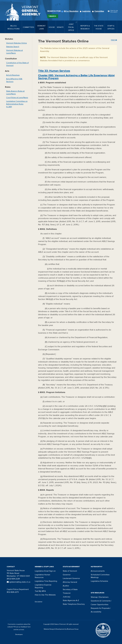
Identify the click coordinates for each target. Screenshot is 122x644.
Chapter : (76, 77)
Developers (19, 634)
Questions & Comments (101, 601)
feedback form (26, 627)
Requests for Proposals (100, 608)
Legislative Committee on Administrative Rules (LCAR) (17, 104)
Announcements (98, 571)
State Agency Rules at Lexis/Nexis (15, 93)
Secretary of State (70, 589)
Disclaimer (39, 602)
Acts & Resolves (13, 75)
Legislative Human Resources (42, 576)
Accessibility (96, 612)
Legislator (86, 11)
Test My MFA (40, 591)
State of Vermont (70, 571)
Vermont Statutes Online (17, 43)
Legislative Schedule (99, 581)
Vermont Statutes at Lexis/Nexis (14, 52)
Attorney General (70, 582)
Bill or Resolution (70, 11)
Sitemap (94, 597)
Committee (98, 11)
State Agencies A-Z (71, 600)
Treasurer (67, 593)
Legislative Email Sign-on (45, 571)
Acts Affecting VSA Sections (14, 80)
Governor (67, 575)
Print (114, 40)
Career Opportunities (100, 605)
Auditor (66, 586)
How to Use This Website (45, 595)
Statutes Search (13, 47)
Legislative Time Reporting (46, 581)
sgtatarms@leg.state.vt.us (19, 582)
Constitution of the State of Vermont (17, 64)
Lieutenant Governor (71, 578)
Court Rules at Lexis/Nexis (17, 98)
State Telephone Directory (74, 604)
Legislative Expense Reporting (43, 586)
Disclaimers (104, 597)
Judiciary (67, 597)
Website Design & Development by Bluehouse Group (61, 629)
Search (53, 16)
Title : (54, 71)
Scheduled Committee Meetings (100, 576)
